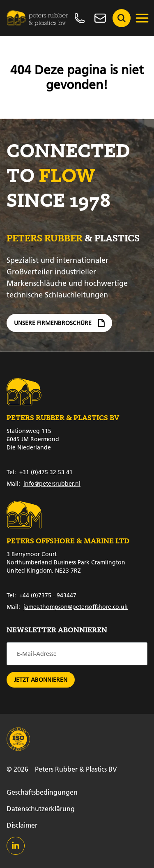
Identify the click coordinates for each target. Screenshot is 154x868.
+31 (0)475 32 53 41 (40, 472)
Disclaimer (22, 825)
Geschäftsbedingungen (42, 792)
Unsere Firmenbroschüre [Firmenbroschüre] (59, 327)
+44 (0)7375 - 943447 (41, 595)
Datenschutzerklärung (41, 808)
